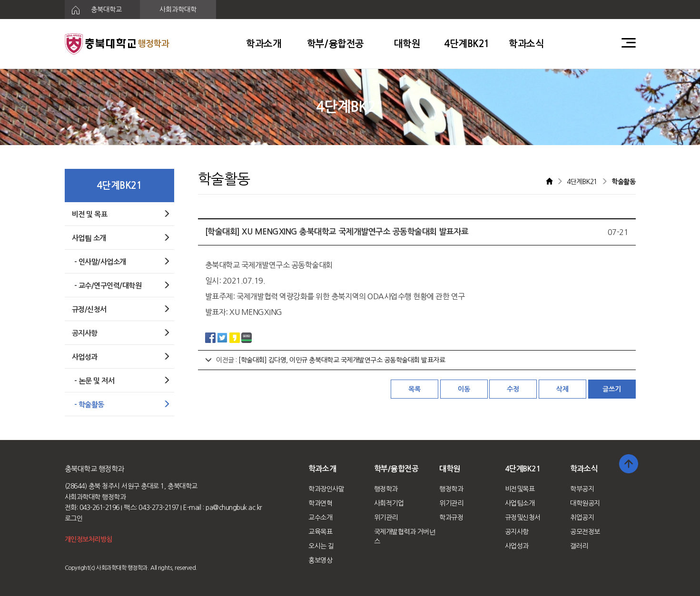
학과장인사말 (326, 489)
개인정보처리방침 (89, 539)
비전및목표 (520, 489)
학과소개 (264, 44)
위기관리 (386, 518)
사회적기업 (389, 503)
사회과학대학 (178, 10)
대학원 (407, 44)
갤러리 (579, 546)
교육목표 (320, 532)
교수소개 (320, 518)
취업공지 (582, 518)
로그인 (74, 518)
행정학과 (386, 489)
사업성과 (517, 546)
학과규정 (451, 518)
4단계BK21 (467, 44)
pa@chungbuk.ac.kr (234, 508)
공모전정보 (585, 532)
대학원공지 (585, 503)
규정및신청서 (523, 518)
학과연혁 (320, 503)
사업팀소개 (520, 503)
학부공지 (582, 489)
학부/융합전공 (335, 44)
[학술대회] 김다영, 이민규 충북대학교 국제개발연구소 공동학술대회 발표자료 (342, 360)
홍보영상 (320, 560)
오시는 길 (321, 546)
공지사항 (517, 532)
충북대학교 (94, 10)
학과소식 (526, 44)
